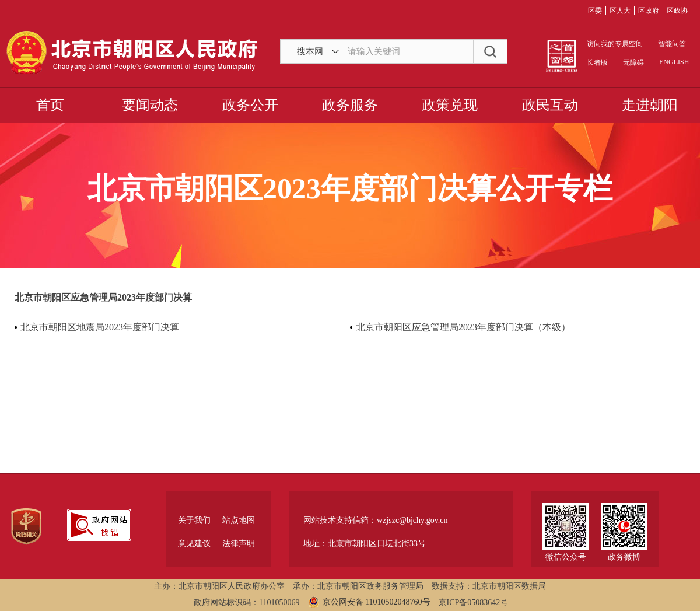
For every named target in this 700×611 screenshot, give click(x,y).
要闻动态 (150, 105)
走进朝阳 (650, 105)
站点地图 (239, 520)
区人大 (620, 11)
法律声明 (239, 544)
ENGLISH (674, 62)
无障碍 (633, 62)
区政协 (677, 11)
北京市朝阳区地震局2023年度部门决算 (100, 327)
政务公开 (250, 105)
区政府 (649, 11)
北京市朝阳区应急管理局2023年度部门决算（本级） (463, 327)
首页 (50, 105)
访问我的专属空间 (615, 44)
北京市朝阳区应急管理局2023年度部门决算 (103, 297)
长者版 (597, 62)
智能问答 (672, 44)
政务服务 (350, 105)
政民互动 (550, 105)
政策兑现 (450, 105)
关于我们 (194, 520)
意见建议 (194, 544)
